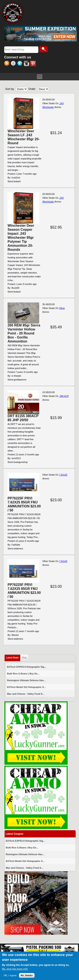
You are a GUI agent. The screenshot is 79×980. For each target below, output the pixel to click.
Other (62, 308)
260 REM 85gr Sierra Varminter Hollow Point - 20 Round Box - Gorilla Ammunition (24, 333)
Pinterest (34, 64)
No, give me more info (15, 969)
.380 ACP (64, 396)
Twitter (21, 64)
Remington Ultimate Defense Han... (26, 680)
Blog (24, 658)
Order (32, 89)
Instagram (27, 64)
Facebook (14, 64)
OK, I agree (10, 975)
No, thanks (27, 975)
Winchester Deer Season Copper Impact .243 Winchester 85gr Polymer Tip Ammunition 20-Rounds (21, 238)
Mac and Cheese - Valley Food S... (26, 694)
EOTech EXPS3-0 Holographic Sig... (27, 667)
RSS (7, 64)
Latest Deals (13, 657)
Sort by (10, 89)
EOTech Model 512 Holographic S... (27, 687)
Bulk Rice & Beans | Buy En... (23, 674)
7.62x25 (63, 475)
